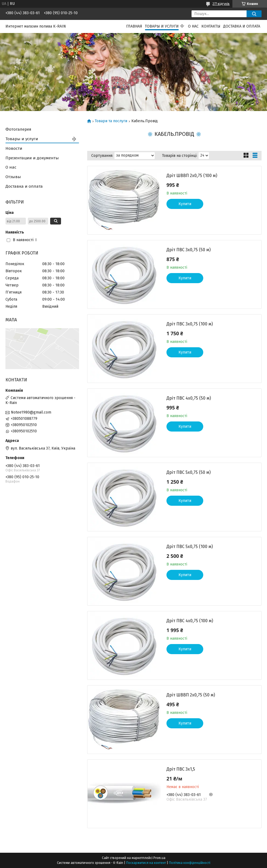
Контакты (211, 26)
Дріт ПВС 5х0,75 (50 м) (189, 472)
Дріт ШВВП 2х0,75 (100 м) (192, 176)
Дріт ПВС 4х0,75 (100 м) (190, 621)
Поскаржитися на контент (146, 863)
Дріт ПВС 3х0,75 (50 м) (189, 250)
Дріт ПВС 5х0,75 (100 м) (190, 547)
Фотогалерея (18, 129)
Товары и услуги (162, 26)
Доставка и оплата (242, 26)
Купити (185, 204)
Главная (134, 26)
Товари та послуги (111, 121)
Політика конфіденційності (190, 863)
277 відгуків (221, 4)
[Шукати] (254, 14)
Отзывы (13, 177)
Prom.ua (159, 858)
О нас (193, 26)
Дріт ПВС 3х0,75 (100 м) (190, 324)
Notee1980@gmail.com (31, 412)
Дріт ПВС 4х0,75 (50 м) (189, 398)
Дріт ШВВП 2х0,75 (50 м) (191, 695)
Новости (14, 148)
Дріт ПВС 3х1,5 (181, 769)
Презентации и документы (32, 158)
